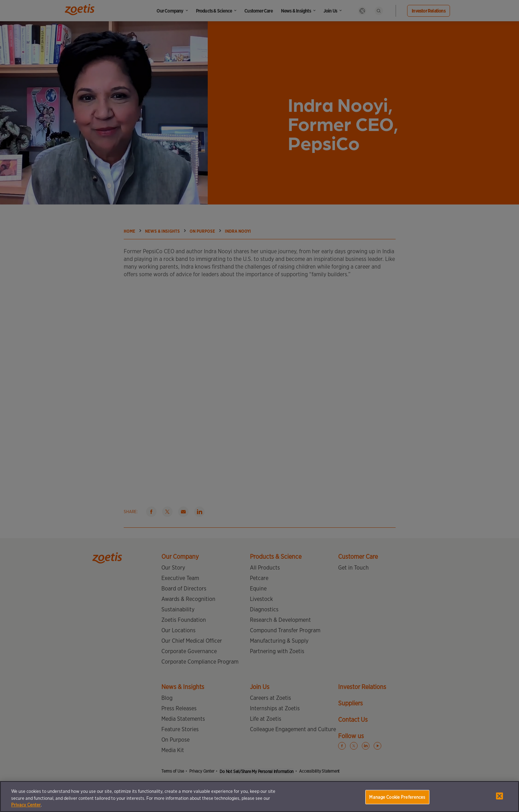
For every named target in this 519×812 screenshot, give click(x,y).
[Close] (499, 796)
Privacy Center (26, 805)
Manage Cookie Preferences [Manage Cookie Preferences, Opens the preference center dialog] (397, 797)
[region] (259, 796)
